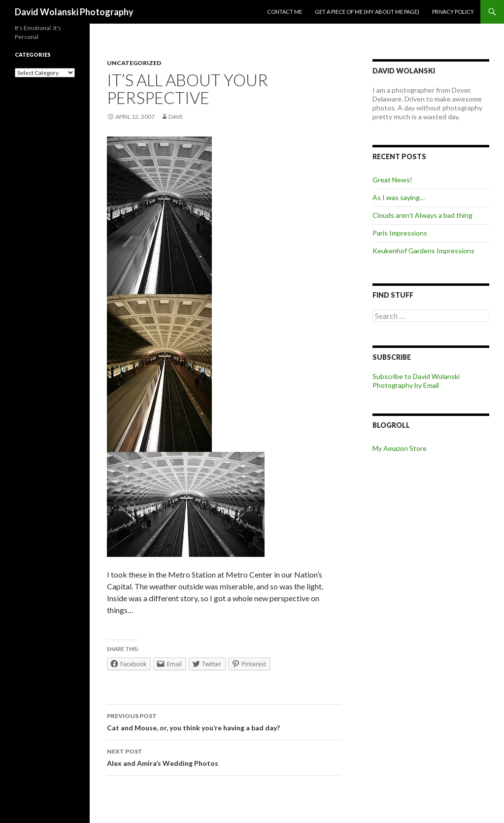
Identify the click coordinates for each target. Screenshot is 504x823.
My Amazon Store (400, 448)
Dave (176, 117)
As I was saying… (399, 197)
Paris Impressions (400, 233)
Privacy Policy (453, 12)
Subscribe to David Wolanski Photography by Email (416, 381)
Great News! (392, 180)
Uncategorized (134, 63)
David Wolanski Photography (74, 12)
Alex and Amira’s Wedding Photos (224, 756)
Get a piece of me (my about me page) (367, 12)
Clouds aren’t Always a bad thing (422, 215)
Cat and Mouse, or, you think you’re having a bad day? (224, 721)
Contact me (285, 12)
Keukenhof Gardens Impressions (423, 251)
